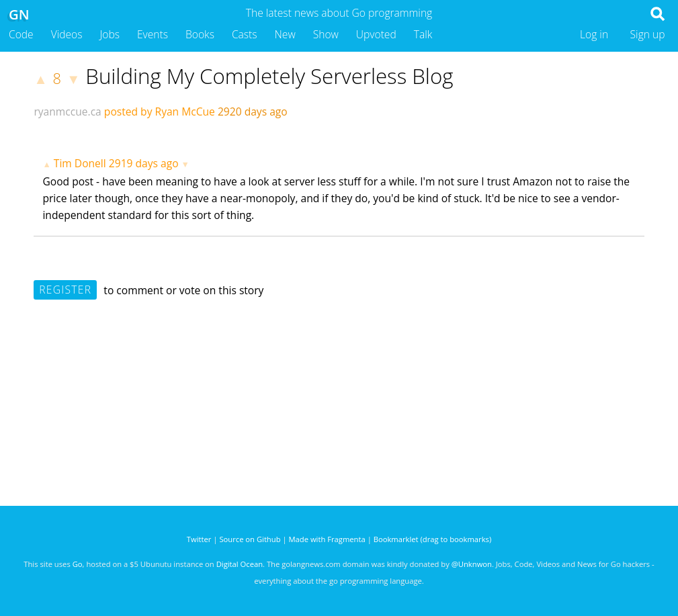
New (285, 34)
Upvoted (376, 34)
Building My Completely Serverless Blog (269, 76)
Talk (423, 34)
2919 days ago (144, 163)
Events (153, 34)
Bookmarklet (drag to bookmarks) (432, 539)
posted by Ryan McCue (160, 112)
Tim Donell (80, 163)
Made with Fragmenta (327, 539)
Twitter (199, 539)
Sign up (648, 34)
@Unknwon (472, 564)
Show (326, 34)
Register (65, 290)
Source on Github (250, 539)
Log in (594, 34)
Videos (67, 34)
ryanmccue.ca (67, 112)
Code (21, 34)
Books (200, 34)
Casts (245, 34)
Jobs (110, 34)
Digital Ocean (240, 564)
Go (78, 564)
